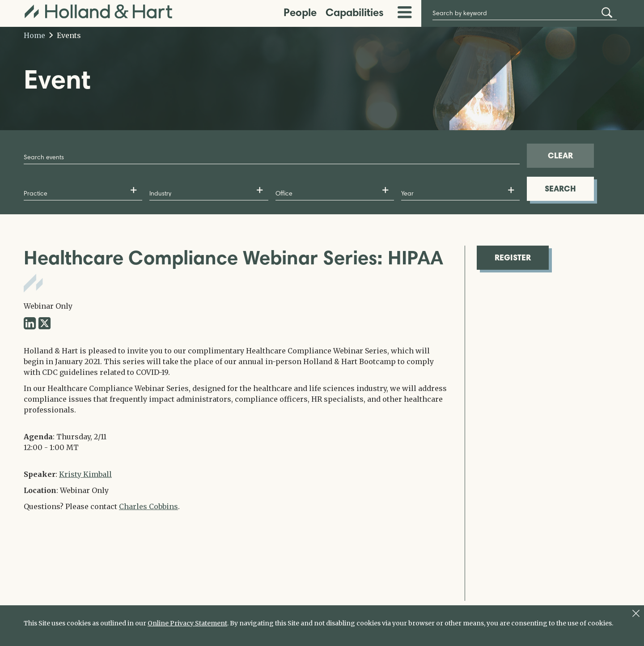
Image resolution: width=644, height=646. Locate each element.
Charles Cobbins (148, 506)
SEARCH (560, 189)
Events (65, 35)
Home (34, 35)
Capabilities (355, 12)
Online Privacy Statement (187, 623)
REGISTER (513, 257)
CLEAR (560, 155)
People (300, 12)
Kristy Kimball (85, 474)
